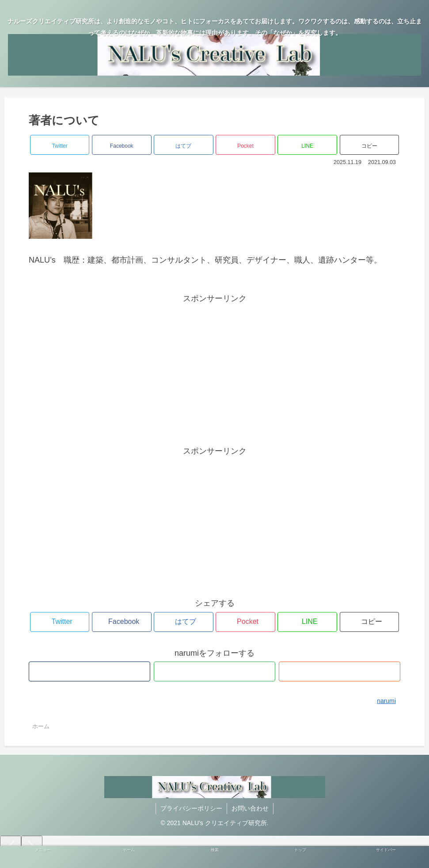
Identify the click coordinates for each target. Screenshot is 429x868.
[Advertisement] (215, 367)
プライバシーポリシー (191, 808)
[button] (370, 145)
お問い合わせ (250, 808)
